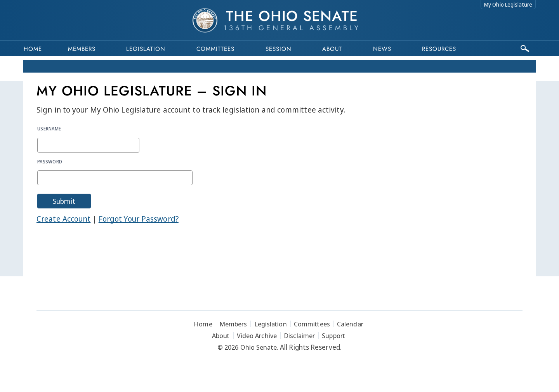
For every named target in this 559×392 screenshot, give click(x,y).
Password (50, 161)
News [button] (382, 49)
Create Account (63, 219)
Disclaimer (299, 336)
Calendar (350, 324)
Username (49, 128)
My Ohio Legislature (508, 4)
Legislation (146, 49)
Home (33, 49)
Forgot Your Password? (139, 219)
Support (333, 336)
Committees (215, 49)
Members (82, 49)
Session (279, 49)
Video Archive (257, 336)
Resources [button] (439, 49)
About (332, 49)
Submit (64, 201)
